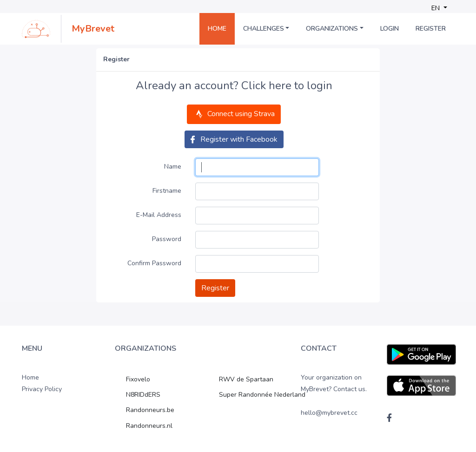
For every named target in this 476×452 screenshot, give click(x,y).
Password (167, 239)
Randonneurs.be (150, 410)
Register (431, 29)
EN (436, 8)
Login (390, 29)
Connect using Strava (234, 114)
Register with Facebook (234, 139)
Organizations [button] (332, 29)
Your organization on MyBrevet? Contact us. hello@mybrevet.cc (334, 395)
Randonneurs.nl (149, 426)
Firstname (167, 191)
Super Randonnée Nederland (262, 395)
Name (173, 167)
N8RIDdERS (143, 395)
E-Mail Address (159, 215)
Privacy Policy (42, 389)
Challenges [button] (264, 29)
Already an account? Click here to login (234, 86)
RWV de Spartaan (246, 379)
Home (217, 29)
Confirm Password (154, 263)
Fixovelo (138, 379)
